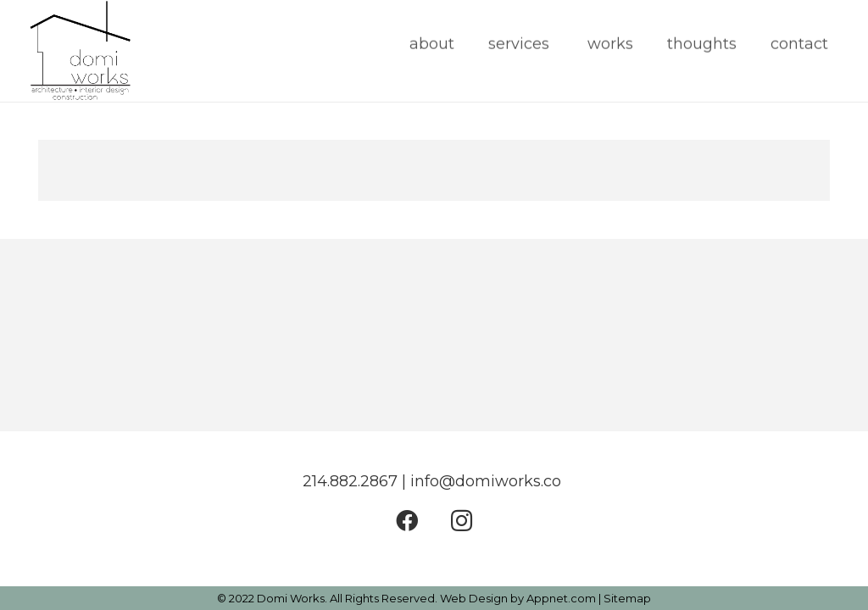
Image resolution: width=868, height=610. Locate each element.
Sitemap (627, 598)
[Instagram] (462, 521)
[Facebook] (406, 521)
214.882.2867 (350, 481)
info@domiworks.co (488, 481)
